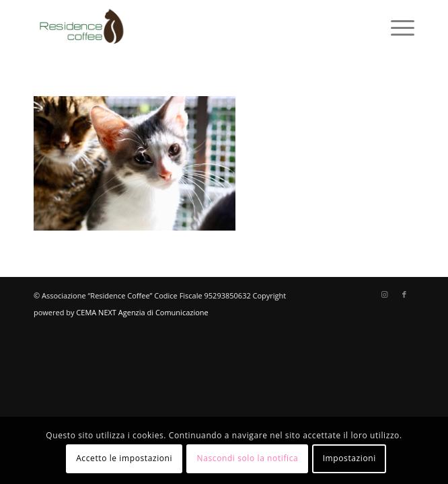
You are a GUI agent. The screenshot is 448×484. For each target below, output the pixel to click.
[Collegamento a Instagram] (384, 294)
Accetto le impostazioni (124, 458)
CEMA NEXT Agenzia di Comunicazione (142, 312)
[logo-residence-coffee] (186, 27)
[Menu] (396, 27)
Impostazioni (349, 458)
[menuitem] (396, 27)
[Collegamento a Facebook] (404, 294)
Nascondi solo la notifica (248, 458)
